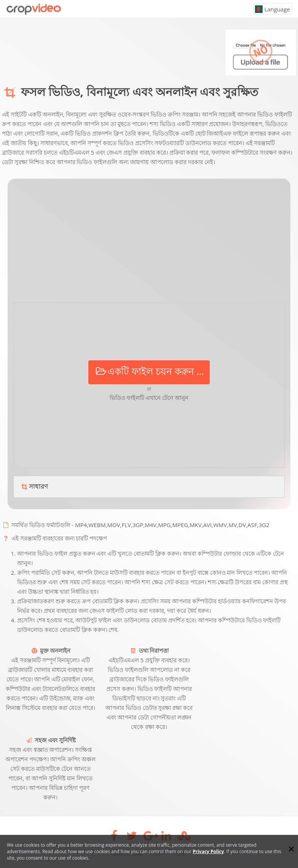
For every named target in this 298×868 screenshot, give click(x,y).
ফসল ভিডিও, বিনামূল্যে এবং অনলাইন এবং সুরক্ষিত (140, 92)
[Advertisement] (149, 243)
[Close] (291, 849)
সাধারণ (34, 487)
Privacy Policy (208, 851)
